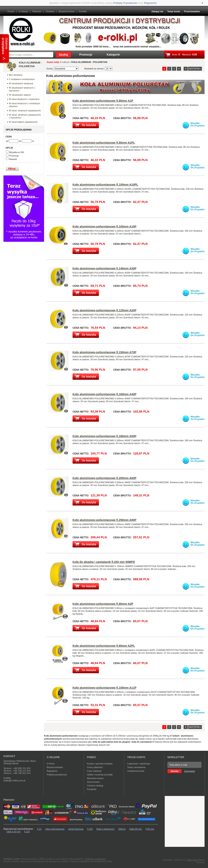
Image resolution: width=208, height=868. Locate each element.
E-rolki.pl (64, 62)
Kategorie (113, 55)
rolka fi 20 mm (14, 832)
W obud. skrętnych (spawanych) (25, 111)
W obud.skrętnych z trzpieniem (24, 99)
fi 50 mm (150, 829)
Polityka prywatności (57, 775)
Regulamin (150, 3)
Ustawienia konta (136, 771)
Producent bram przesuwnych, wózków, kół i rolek (121, 28)
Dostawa (50, 11)
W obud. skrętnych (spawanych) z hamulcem (25, 116)
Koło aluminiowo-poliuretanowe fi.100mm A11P (105, 688)
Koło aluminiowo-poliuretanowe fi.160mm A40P (105, 394)
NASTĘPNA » (195, 69)
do (20, 141)
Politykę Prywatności (125, 3)
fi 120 (27, 832)
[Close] (202, 3)
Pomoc (11, 11)
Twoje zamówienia (136, 767)
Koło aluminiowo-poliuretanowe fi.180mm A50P (105, 436)
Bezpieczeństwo (67, 11)
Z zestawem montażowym (22, 79)
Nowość (13, 159)
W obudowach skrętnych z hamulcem (22, 89)
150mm (122, 829)
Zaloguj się (157, 11)
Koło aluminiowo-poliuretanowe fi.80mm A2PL (104, 646)
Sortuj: (50, 69)
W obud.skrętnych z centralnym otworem (24, 105)
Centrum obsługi (95, 786)
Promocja (14, 156)
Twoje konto (174, 11)
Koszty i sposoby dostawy (100, 764)
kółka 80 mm (135, 829)
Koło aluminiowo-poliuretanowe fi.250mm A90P (105, 520)
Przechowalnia (192, 11)
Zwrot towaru (93, 782)
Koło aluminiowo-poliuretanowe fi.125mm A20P (105, 310)
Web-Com (193, 860)
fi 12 (39, 829)
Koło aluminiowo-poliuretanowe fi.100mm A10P (105, 227)
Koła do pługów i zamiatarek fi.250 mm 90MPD (104, 562)
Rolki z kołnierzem (105, 829)
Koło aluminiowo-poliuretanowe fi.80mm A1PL (104, 143)
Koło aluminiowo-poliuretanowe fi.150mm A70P (105, 352)
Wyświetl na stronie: (95, 69)
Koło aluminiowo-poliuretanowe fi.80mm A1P (103, 101)
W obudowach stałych (20, 95)
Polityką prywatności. (96, 859)
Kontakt (83, 11)
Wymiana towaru (95, 778)
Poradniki (92, 789)
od (7, 141)
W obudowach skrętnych (21, 83)
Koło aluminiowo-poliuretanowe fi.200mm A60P (105, 478)
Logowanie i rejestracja (139, 764)
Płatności (37, 11)
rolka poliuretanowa (55, 829)
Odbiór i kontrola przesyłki (100, 775)
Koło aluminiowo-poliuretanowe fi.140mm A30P (105, 268)
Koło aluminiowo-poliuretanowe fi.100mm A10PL (105, 185)
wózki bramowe (76, 829)
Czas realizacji (94, 771)
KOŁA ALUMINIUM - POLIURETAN (30, 65)
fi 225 (90, 829)
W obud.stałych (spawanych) (23, 122)
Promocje (86, 55)
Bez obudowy (16, 75)
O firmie (51, 764)
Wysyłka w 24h (17, 152)
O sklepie (23, 11)
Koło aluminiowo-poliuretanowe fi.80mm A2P (103, 604)
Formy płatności (95, 767)
